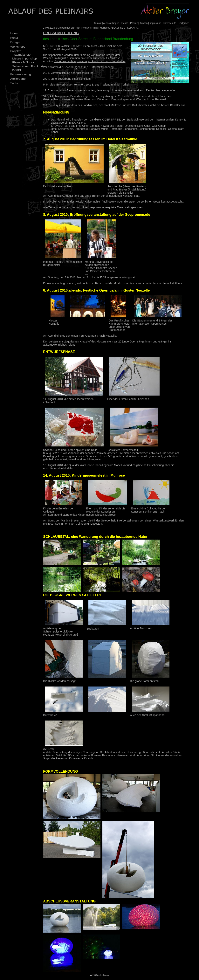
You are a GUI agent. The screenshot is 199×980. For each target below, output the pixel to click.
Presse (125, 23)
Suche (15, 83)
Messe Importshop (25, 58)
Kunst (14, 38)
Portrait (134, 23)
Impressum (155, 23)
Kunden (144, 23)
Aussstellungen (111, 23)
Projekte (16, 51)
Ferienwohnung (21, 74)
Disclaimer (183, 23)
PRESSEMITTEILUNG (61, 33)
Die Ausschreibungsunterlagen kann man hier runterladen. (89, 61)
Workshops (18, 47)
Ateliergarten (19, 79)
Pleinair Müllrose (23, 62)
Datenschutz (169, 23)
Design (15, 42)
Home (14, 33)
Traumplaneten (22, 55)
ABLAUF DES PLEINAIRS (124, 28)
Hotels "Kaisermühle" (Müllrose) (94, 202)
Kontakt (98, 23)
